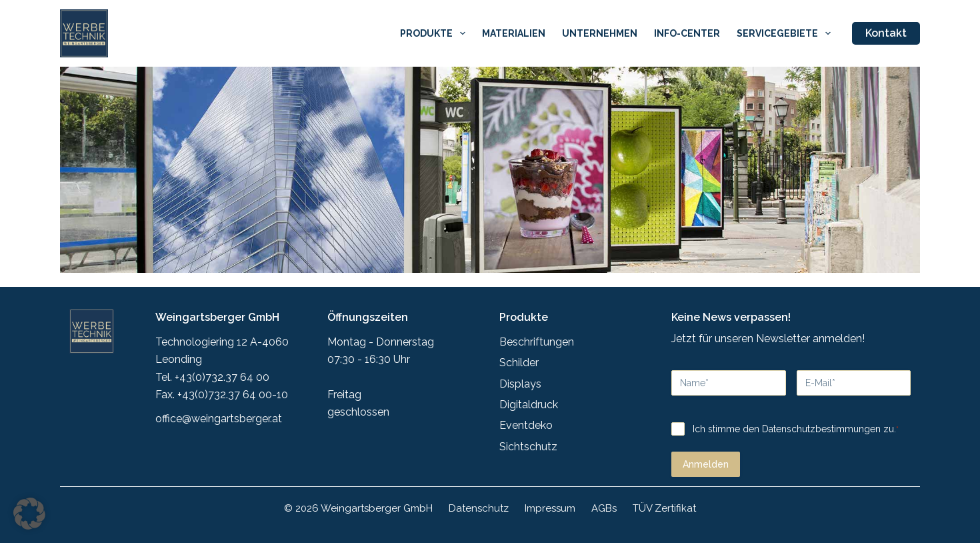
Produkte (435, 33)
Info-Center (687, 33)
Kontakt (886, 33)
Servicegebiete (786, 33)
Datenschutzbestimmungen (820, 422)
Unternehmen (600, 33)
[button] (29, 514)
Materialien (514, 33)
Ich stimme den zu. (794, 422)
